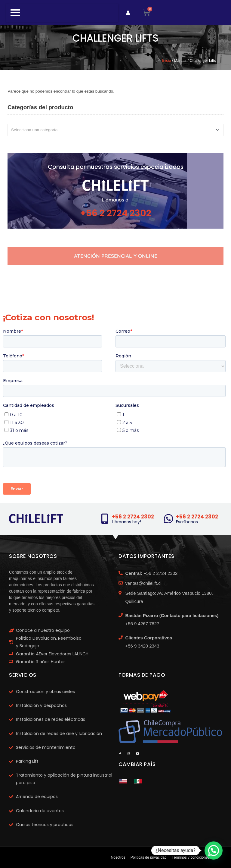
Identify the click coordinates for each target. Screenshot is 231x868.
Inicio (166, 61)
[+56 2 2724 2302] (105, 519)
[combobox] (115, 130)
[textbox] (113, 130)
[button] (214, 851)
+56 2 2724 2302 (116, 213)
